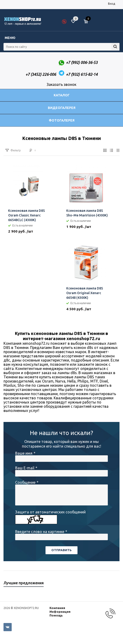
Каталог (62, 95)
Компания (57, 608)
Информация (60, 612)
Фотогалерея (62, 120)
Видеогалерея (62, 108)
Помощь (56, 615)
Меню (10, 38)
